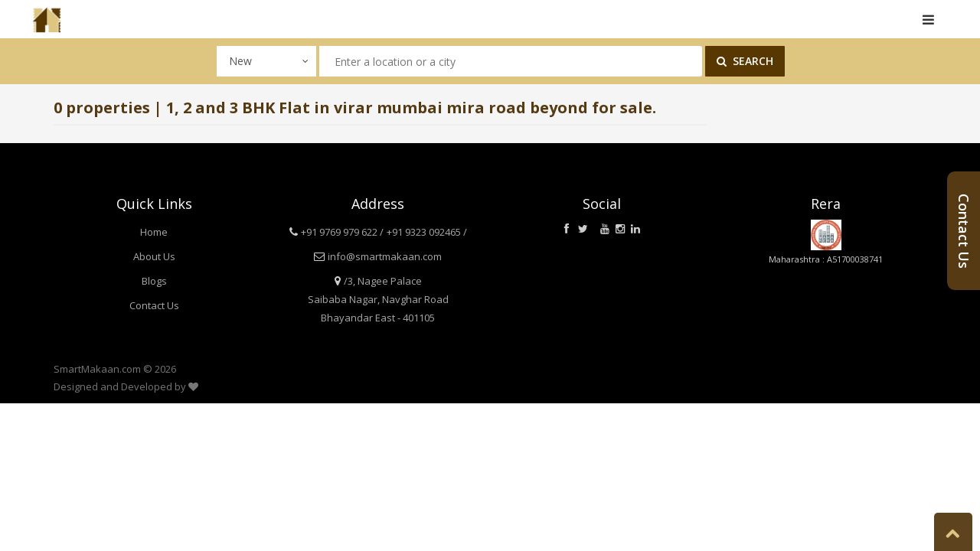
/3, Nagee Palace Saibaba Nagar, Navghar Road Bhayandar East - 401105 (378, 299)
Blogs (154, 281)
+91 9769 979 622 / (342, 232)
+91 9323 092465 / (427, 232)
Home (154, 232)
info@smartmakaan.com (385, 256)
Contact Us (154, 305)
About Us (154, 256)
